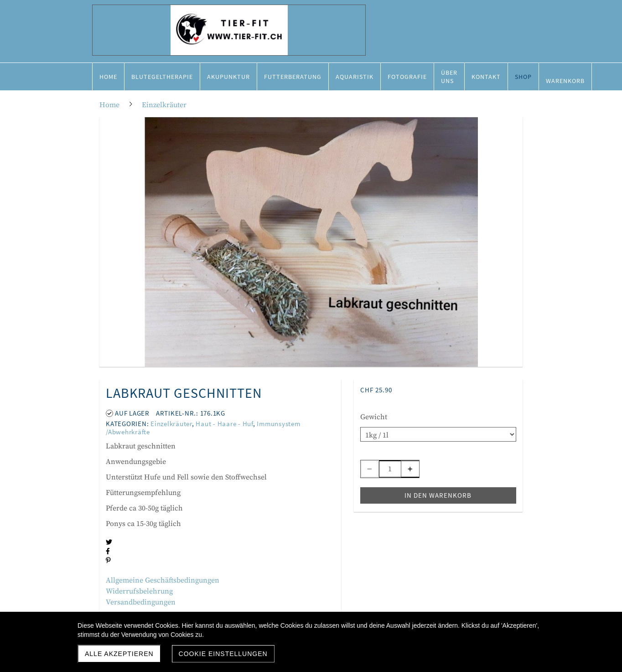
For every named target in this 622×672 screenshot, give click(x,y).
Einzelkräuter (171, 424)
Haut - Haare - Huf (224, 424)
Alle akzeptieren (119, 654)
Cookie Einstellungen (223, 654)
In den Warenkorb (438, 495)
